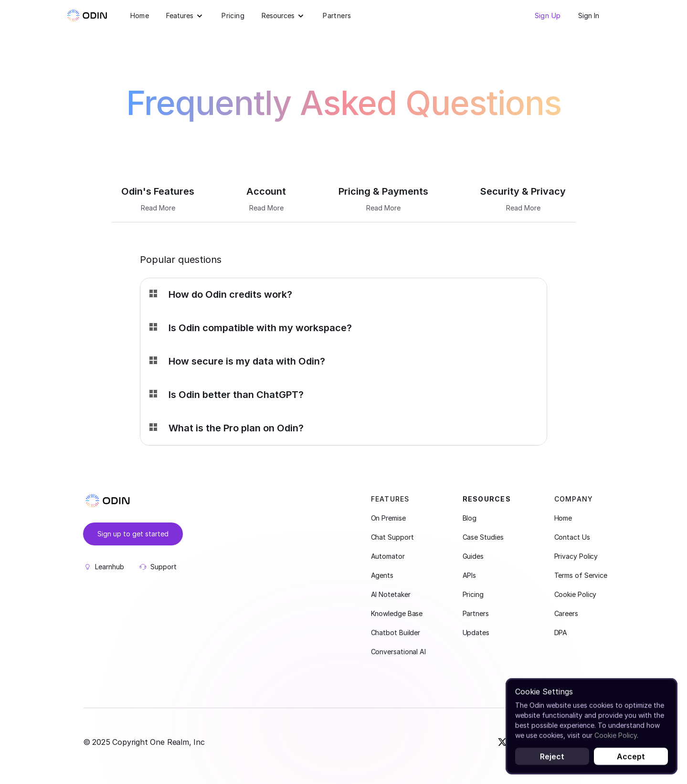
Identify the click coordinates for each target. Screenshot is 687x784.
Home (140, 16)
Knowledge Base (397, 613)
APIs (470, 575)
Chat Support (392, 537)
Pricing (233, 16)
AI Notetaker (391, 594)
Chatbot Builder (396, 632)
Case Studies (483, 537)
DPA (561, 632)
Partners (337, 16)
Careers (566, 613)
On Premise (388, 518)
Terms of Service (581, 575)
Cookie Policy (576, 594)
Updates (476, 632)
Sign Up (548, 16)
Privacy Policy (576, 556)
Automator (388, 556)
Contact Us (572, 537)
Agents (382, 575)
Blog (470, 518)
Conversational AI (398, 652)
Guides (473, 556)
